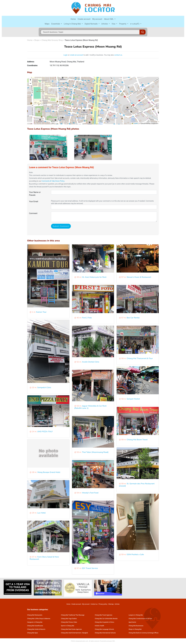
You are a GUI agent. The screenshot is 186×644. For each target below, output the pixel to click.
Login (66, 55)
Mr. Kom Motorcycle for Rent (94, 277)
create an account (77, 55)
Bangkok (85, 633)
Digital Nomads (91, 24)
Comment (33, 213)
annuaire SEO (111, 641)
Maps (47, 24)
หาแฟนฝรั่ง (135, 24)
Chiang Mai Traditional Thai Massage (73, 615)
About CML (109, 19)
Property (123, 24)
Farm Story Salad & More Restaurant (44, 558)
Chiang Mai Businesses (136, 626)
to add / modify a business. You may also (99, 55)
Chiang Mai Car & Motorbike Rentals (106, 619)
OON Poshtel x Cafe (135, 555)
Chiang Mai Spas (33, 633)
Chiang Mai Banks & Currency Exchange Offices (144, 633)
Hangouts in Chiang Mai (35, 622)
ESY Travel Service (90, 568)
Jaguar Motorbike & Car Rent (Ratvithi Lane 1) (90, 407)
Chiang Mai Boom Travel (137, 440)
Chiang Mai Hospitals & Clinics (104, 622)
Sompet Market (133, 399)
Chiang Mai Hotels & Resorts (36, 629)
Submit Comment (61, 226)
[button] (93, 98)
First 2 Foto (87, 318)
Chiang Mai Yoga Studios (69, 619)
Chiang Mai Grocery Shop (52, 40)
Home (73, 19)
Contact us (94, 604)
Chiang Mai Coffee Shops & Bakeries (39, 619)
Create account (84, 19)
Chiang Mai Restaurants (35, 615)
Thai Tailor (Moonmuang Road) (95, 452)
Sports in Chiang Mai (68, 626)
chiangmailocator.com (82, 641)
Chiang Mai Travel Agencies (103, 615)
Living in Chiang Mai (73, 24)
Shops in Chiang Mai (135, 629)
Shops (37, 40)
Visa (114, 24)
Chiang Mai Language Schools (104, 629)
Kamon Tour (41, 312)
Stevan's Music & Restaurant (139, 277)
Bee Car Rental (133, 318)
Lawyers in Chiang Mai (136, 615)
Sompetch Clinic (44, 388)
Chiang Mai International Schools (105, 633)
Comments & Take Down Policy (53, 181)
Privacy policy (103, 604)
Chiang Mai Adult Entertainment (71, 633)
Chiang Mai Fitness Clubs (69, 622)
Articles (105, 24)
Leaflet (135, 123)
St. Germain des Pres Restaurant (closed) (137, 485)
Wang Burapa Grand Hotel (49, 472)
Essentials (56, 24)
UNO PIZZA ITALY (45, 432)
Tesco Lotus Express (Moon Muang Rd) (81, 40)
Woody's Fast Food (90, 493)
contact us (118, 55)
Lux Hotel (41, 513)
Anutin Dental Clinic (91, 362)
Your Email (34, 201)
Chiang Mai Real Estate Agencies (71, 629)
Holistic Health (99, 626)
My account (97, 19)
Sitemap (111, 604)
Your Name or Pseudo (35, 194)
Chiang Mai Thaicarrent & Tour (140, 358)
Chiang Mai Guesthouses (35, 626)
